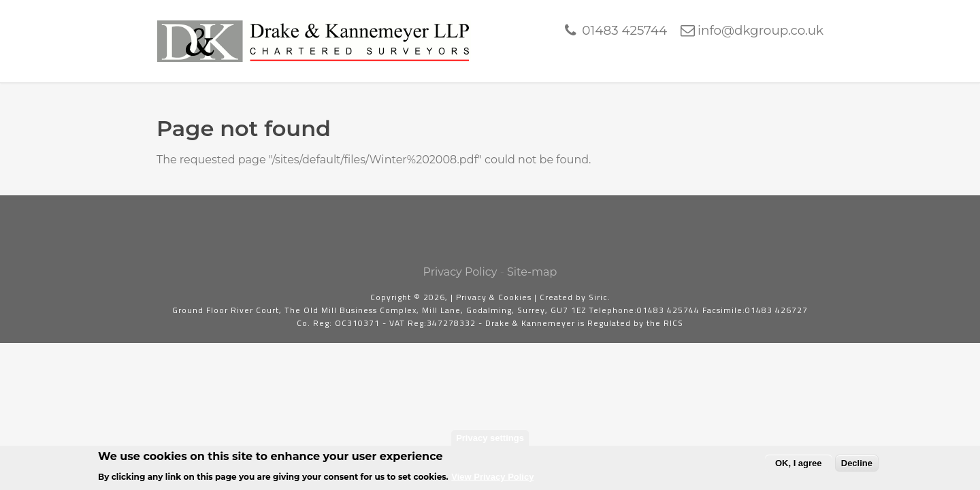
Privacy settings (490, 441)
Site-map (532, 272)
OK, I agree (799, 467)
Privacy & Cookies (494, 297)
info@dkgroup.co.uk (761, 30)
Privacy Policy (460, 272)
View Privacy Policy (492, 481)
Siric (598, 297)
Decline (857, 467)
